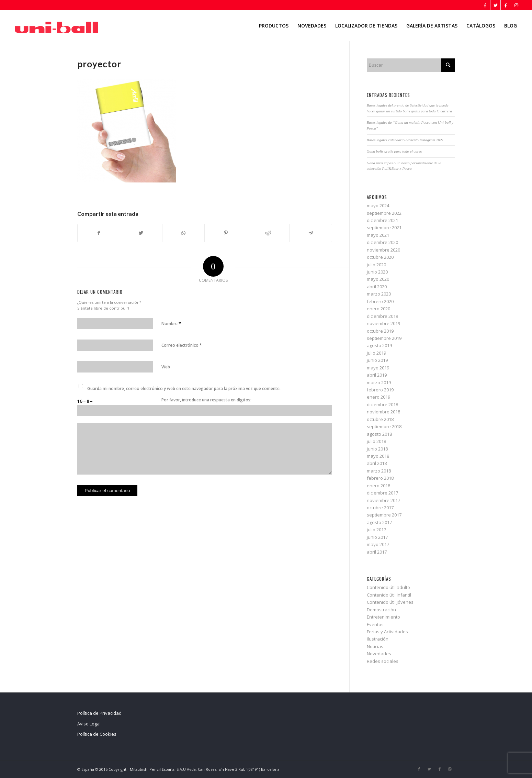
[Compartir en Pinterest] (226, 233)
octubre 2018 (380, 419)
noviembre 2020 (383, 250)
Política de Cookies (97, 734)
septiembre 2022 (384, 213)
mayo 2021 (378, 235)
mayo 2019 (378, 368)
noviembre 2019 (383, 323)
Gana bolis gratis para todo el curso (394, 151)
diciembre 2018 (382, 404)
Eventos (375, 624)
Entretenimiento (383, 617)
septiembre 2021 (384, 227)
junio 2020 (377, 272)
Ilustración (378, 639)
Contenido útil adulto (388, 587)
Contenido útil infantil (389, 595)
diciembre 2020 (382, 242)
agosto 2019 (379, 345)
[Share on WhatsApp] (183, 233)
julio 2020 (376, 265)
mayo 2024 (378, 205)
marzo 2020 (379, 294)
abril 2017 (377, 552)
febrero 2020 (380, 301)
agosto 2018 (379, 434)
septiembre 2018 (384, 426)
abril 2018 (377, 463)
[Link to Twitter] (495, 5)
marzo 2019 (379, 382)
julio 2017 (376, 530)
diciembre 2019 (382, 316)
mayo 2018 (378, 456)
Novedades (379, 654)
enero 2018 (378, 486)
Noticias (375, 646)
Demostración (381, 610)
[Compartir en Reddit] (268, 233)
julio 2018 (376, 441)
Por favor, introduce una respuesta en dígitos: (206, 400)
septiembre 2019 (384, 338)
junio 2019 (377, 360)
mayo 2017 (378, 544)
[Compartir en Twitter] (141, 233)
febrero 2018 (380, 478)
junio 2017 (377, 537)
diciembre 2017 (382, 493)
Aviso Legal (89, 724)
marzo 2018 (379, 471)
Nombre (171, 323)
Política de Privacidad (99, 713)
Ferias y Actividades (387, 632)
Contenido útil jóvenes (390, 602)
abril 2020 (377, 287)
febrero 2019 (380, 390)
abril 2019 (377, 375)
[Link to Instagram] (516, 5)
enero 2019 (378, 397)
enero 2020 (378, 309)
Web (166, 367)
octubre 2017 (380, 508)
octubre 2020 (380, 257)
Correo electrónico (182, 345)
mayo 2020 (378, 279)
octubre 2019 (380, 331)
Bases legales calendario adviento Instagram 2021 (405, 140)
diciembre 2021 (382, 220)
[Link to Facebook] (485, 5)
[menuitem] (274, 26)
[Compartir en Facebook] (99, 233)
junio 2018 (377, 449)
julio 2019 (376, 353)
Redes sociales (383, 661)
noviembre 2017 (383, 500)
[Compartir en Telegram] (310, 233)
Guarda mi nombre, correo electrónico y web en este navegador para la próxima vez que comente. (184, 388)
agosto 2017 (379, 522)
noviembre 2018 (383, 412)
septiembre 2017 (384, 515)
